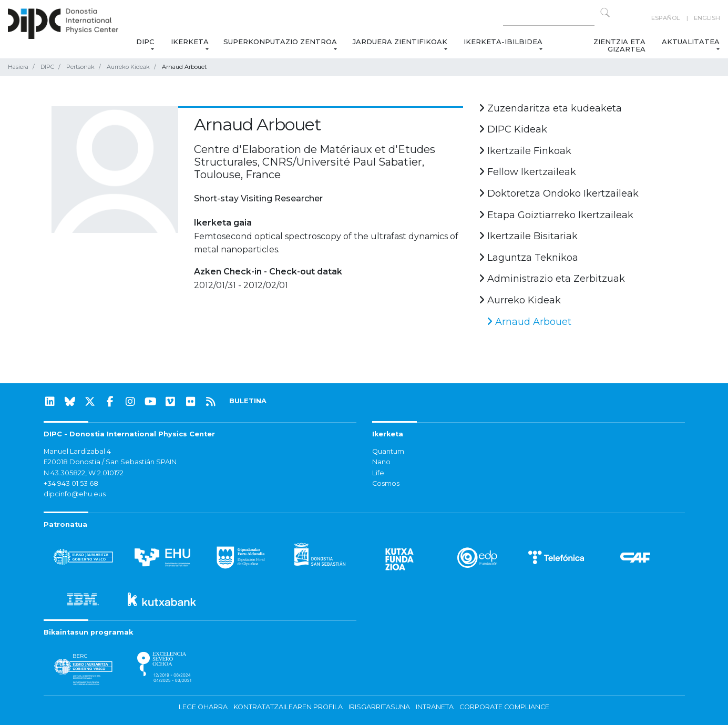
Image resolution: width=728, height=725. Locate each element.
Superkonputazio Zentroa (281, 42)
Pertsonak (80, 67)
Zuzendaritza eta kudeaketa (550, 108)
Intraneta (435, 707)
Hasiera (18, 67)
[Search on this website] (549, 18)
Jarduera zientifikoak (401, 42)
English (707, 18)
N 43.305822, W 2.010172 (84, 473)
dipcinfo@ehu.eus (75, 494)
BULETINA (248, 401)
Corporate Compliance (504, 707)
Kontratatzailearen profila (288, 707)
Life (378, 473)
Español (665, 18)
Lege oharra (203, 707)
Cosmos (386, 483)
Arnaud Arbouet (529, 322)
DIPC (145, 42)
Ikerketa (190, 42)
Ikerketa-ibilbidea (503, 42)
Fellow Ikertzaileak (527, 172)
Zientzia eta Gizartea (619, 45)
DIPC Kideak (513, 129)
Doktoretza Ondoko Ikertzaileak (559, 193)
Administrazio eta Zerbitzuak (552, 279)
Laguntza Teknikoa (529, 258)
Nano (381, 462)
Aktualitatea (691, 42)
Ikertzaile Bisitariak (528, 236)
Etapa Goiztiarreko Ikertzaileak (556, 215)
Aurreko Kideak (128, 67)
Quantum (388, 451)
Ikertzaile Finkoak (525, 151)
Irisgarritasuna (379, 707)
